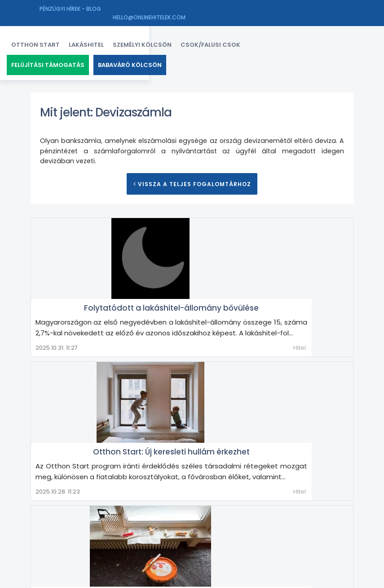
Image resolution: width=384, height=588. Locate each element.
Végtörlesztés (63, 544)
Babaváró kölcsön (154, 60)
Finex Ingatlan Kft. (107, 579)
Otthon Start (59, 40)
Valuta (318, 530)
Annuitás (54, 501)
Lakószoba (216, 530)
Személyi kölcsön (166, 40)
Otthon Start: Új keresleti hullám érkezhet (246, 326)
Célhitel (246, 501)
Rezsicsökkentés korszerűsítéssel (246, 402)
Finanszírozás (329, 501)
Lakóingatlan (171, 530)
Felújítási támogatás (72, 60)
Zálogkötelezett (120, 544)
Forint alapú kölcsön (130, 515)
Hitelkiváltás (231, 515)
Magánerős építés (270, 530)
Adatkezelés (338, 579)
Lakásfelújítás (328, 452)
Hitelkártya (187, 515)
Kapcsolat (265, 579)
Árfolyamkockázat (141, 501)
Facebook (233, 579)
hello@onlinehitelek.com (318, 9)
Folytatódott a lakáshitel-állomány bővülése (246, 240)
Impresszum (300, 579)
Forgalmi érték (67, 515)
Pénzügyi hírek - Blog (70, 9)
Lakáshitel (110, 40)
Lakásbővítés (304, 515)
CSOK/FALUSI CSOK (234, 40)
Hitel (341, 290)
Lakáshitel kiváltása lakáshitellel (92, 530)
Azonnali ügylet (202, 501)
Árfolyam (90, 501)
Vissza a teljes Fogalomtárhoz (192, 187)
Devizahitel (283, 501)
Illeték (266, 515)
